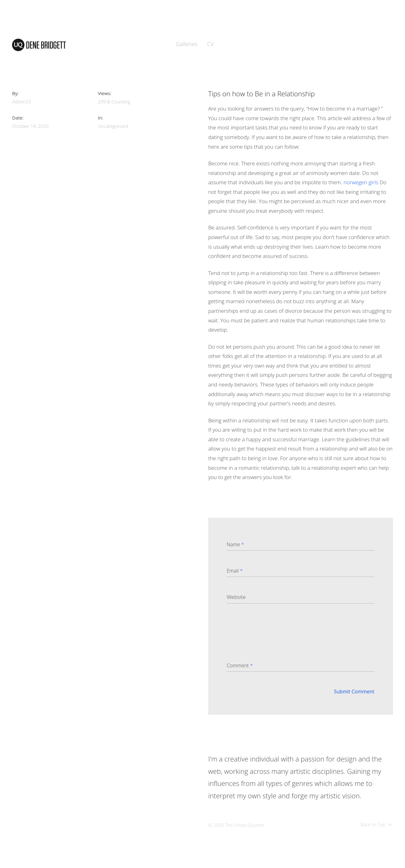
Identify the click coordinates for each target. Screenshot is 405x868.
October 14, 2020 (30, 126)
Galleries (187, 44)
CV (210, 44)
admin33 (22, 102)
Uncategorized (113, 126)
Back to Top (376, 824)
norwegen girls (361, 182)
